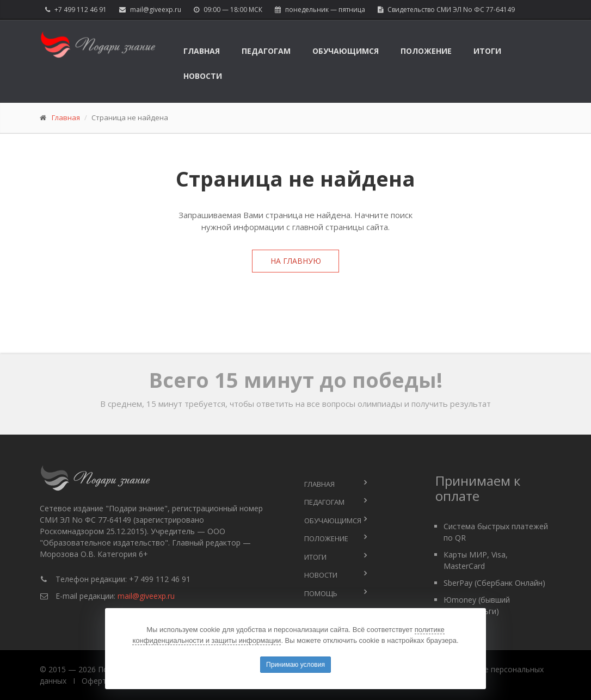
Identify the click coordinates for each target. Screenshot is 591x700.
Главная (202, 51)
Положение (426, 51)
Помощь (321, 593)
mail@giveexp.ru (156, 10)
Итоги (487, 51)
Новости (203, 76)
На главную (296, 261)
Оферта (96, 681)
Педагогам (266, 51)
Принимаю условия (295, 665)
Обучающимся (346, 51)
